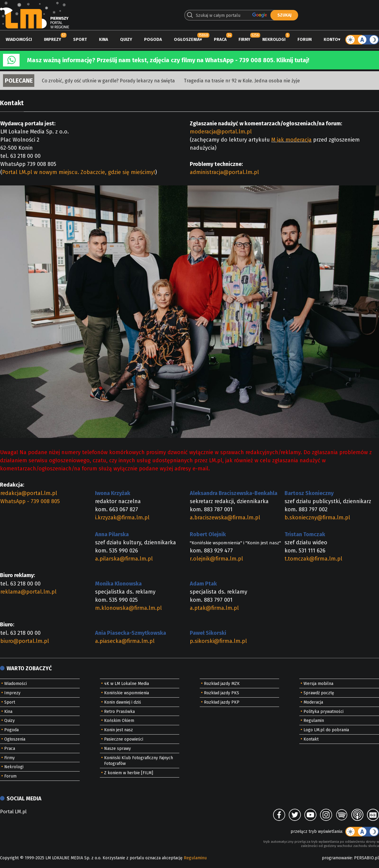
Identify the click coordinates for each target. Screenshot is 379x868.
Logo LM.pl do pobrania (326, 730)
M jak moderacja (291, 140)
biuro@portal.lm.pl (25, 641)
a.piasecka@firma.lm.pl (125, 641)
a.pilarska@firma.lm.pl (124, 559)
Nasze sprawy (117, 749)
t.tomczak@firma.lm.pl (313, 559)
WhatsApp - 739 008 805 (30, 501)
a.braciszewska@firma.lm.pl (225, 518)
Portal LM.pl (13, 812)
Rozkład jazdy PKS (222, 693)
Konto (331, 40)
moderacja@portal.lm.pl (221, 132)
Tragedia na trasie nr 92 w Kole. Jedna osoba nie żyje (242, 81)
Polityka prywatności (324, 712)
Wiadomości (19, 40)
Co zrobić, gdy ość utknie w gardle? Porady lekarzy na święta (108, 81)
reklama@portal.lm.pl (28, 592)
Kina (103, 40)
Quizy (126, 40)
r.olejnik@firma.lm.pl (216, 559)
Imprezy (52, 40)
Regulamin (314, 721)
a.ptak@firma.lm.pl (214, 608)
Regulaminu (195, 858)
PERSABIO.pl (367, 858)
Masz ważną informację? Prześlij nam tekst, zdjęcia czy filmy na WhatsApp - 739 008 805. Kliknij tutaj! (168, 60)
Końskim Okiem (119, 721)
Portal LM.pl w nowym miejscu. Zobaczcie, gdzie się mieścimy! (79, 172)
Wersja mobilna (318, 684)
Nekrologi (274, 40)
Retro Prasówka (119, 712)
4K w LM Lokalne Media (126, 684)
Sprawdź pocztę (319, 693)
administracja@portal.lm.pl (224, 172)
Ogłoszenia (187, 40)
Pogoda (153, 40)
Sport (80, 40)
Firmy (244, 40)
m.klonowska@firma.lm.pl (128, 608)
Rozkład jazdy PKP (222, 702)
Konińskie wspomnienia (126, 693)
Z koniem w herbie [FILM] (129, 773)
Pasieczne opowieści (124, 739)
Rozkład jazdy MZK (222, 684)
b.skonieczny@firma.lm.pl (317, 518)
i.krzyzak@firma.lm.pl (122, 518)
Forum (305, 40)
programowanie (337, 858)
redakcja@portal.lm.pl (29, 493)
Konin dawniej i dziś (123, 702)
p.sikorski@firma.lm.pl (218, 641)
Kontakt (311, 739)
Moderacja (313, 702)
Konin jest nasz (119, 730)
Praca (220, 40)
